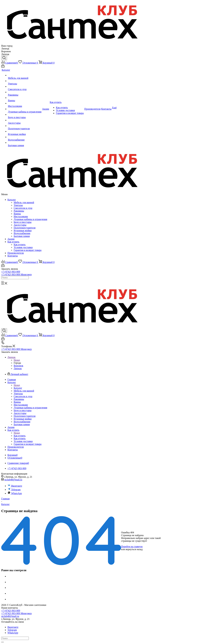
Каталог (12, 200)
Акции (11, 239)
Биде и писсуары (23, 222)
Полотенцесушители (25, 228)
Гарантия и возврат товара (28, 250)
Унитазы (18, 205)
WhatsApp (15, 493)
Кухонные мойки (23, 230)
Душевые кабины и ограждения (30, 219)
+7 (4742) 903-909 (11, 272)
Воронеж (18, 366)
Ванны (17, 214)
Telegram (14, 490)
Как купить (13, 242)
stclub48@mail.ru (13, 480)
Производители (16, 253)
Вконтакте (15, 486)
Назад (17, 360)
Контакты (13, 256)
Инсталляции (21, 216)
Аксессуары (20, 225)
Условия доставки (23, 247)
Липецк (18, 368)
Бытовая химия (22, 236)
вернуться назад (134, 549)
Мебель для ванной (24, 202)
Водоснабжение (22, 233)
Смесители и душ (23, 208)
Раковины (19, 211)
